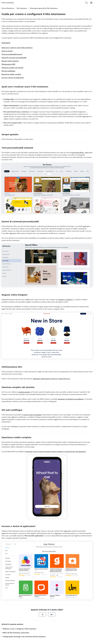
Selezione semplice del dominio (12, 68)
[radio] (42, 614)
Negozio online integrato (10, 61)
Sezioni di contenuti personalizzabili (14, 58)
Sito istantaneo (22, 8)
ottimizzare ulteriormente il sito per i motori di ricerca (51, 379)
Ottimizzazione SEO (8, 64)
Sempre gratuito (7, 51)
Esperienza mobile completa (11, 74)
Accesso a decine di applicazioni (13, 78)
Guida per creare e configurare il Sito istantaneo (19, 629)
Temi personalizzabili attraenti (12, 54)
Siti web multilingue (8, 71)
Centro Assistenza (8, 8)
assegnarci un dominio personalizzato (71, 399)
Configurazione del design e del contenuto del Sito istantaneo (24, 637)
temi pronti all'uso (78, 153)
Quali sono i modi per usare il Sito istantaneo (17, 48)
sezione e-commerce (66, 300)
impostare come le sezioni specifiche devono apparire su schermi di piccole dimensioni (56, 452)
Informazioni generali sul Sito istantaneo (44, 8)
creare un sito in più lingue (32, 415)
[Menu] (91, 3)
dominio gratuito (24, 392)
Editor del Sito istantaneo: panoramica (16, 633)
